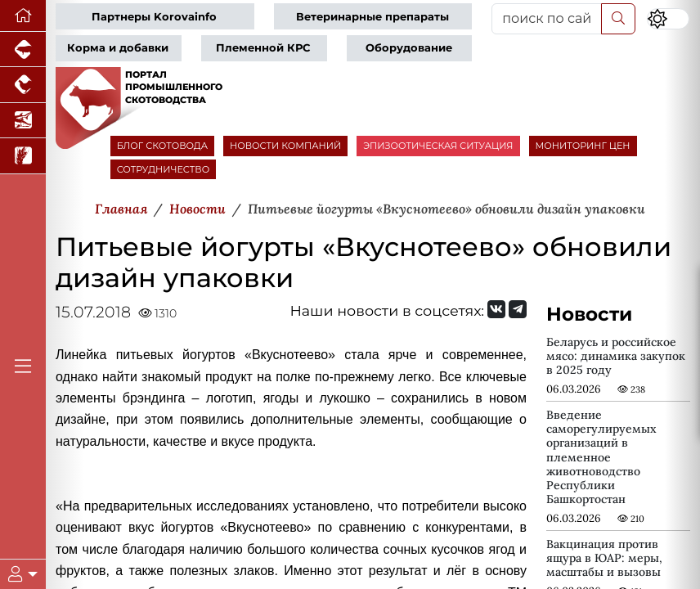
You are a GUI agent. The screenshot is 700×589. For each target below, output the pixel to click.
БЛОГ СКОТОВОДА (162, 146)
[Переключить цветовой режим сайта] (668, 19)
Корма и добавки (118, 48)
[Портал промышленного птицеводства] (23, 85)
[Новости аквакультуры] (23, 121)
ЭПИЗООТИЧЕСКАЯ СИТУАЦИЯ (438, 146)
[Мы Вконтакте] (496, 309)
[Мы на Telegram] (518, 309)
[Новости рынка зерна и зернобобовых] (23, 156)
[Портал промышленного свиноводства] (23, 49)
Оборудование (409, 48)
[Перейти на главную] (23, 16)
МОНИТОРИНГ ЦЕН (583, 146)
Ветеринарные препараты (372, 17)
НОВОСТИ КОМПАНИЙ (285, 146)
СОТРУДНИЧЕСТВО (164, 169)
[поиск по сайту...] (547, 19)
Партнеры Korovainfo (154, 17)
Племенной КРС (263, 48)
